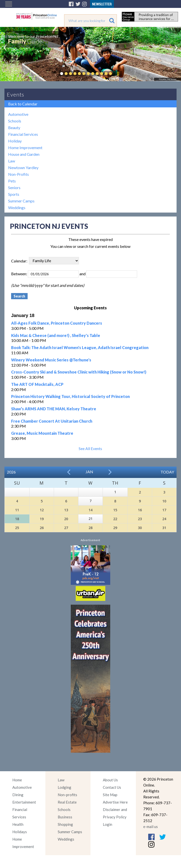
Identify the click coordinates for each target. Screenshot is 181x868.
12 (42, 510)
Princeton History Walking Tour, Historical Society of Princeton (70, 396)
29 (115, 528)
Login (108, 824)
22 (115, 519)
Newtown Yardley (23, 168)
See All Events (90, 448)
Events (16, 94)
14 (90, 510)
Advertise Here (115, 802)
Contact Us (112, 787)
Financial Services (23, 134)
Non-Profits (18, 174)
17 (164, 510)
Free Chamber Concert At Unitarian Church (52, 421)
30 (140, 528)
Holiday (15, 141)
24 (164, 519)
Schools (15, 121)
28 (90, 528)
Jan (89, 472)
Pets (12, 181)
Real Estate (67, 802)
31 (164, 528)
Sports (14, 194)
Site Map (110, 795)
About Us (110, 780)
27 (66, 528)
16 (140, 510)
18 (17, 519)
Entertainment (24, 802)
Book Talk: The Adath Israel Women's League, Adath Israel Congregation (80, 347)
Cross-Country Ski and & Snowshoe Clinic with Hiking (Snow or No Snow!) (79, 372)
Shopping (65, 824)
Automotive (18, 114)
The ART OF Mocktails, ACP (37, 384)
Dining (18, 795)
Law (12, 161)
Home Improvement (25, 148)
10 (164, 501)
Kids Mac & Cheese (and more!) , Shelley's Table (56, 335)
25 (17, 528)
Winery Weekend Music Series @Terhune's (51, 360)
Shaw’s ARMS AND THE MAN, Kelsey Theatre (54, 409)
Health (18, 824)
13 (66, 510)
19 (42, 519)
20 (66, 519)
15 (115, 510)
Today (167, 472)
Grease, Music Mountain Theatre (42, 433)
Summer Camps (21, 201)
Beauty (14, 128)
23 (140, 519)
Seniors (14, 187)
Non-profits (67, 795)
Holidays (20, 832)
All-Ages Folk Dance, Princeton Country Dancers (57, 323)
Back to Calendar (23, 104)
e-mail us (151, 827)
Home (17, 780)
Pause (118, 74)
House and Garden (24, 154)
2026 (11, 472)
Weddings (17, 207)
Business (65, 817)
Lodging (64, 787)
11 (17, 510)
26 (42, 528)
